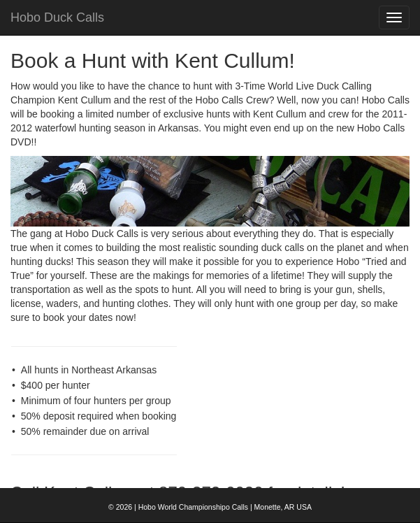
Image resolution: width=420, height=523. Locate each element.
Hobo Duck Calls (57, 17)
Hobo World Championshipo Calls (193, 507)
